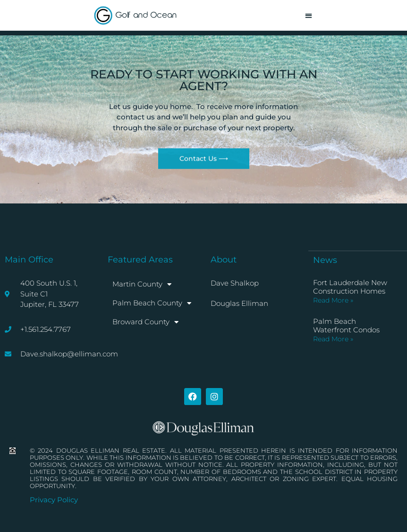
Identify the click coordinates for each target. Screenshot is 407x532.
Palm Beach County (152, 303)
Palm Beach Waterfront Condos (346, 325)
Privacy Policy (54, 500)
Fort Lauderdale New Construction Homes (350, 287)
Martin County (142, 284)
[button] (309, 15)
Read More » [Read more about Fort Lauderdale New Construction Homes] (333, 300)
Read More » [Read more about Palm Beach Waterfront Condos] (333, 339)
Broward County (145, 322)
